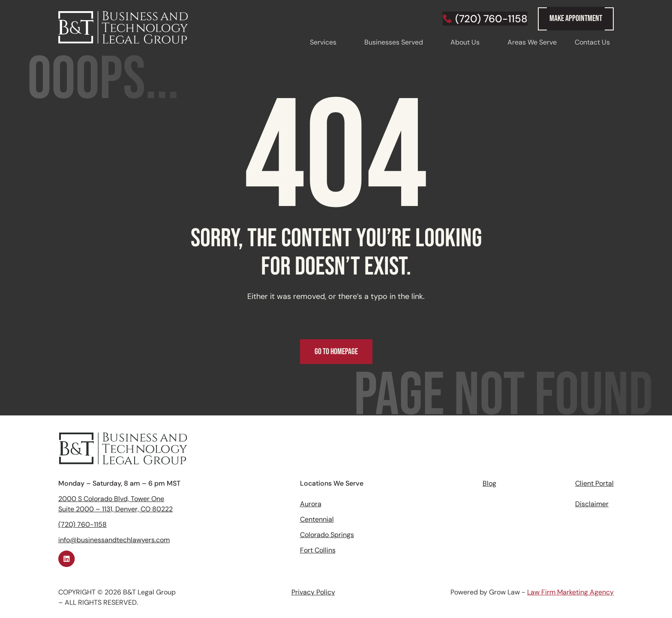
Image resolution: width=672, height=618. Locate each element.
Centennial (317, 519)
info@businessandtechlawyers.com (114, 540)
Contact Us (592, 42)
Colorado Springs (327, 535)
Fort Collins (318, 550)
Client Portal (594, 483)
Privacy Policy (313, 592)
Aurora (311, 504)
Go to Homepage (336, 352)
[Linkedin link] (67, 559)
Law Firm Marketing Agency (570, 592)
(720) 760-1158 (82, 524)
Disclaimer (592, 504)
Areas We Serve (532, 42)
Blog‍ (489, 483)
